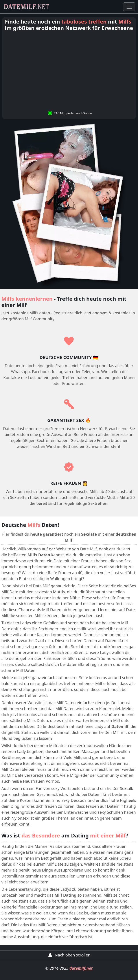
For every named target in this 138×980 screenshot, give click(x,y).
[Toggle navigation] (129, 7)
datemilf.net (81, 968)
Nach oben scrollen (69, 955)
